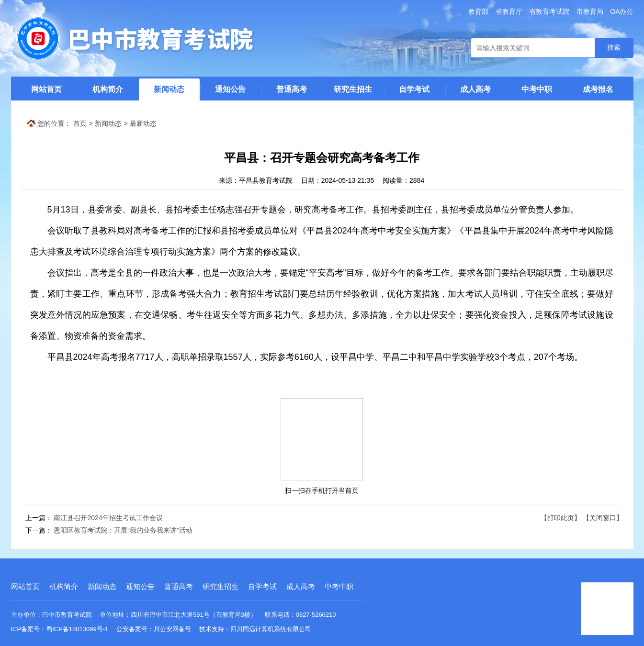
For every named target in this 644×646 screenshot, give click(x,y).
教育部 (478, 11)
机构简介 (108, 89)
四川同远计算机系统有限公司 (271, 629)
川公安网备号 (172, 629)
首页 (80, 123)
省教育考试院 (549, 11)
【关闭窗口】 (603, 518)
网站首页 (46, 89)
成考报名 (598, 89)
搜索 (614, 47)
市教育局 (590, 11)
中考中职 (537, 89)
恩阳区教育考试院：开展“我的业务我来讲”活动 (123, 530)
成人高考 (475, 89)
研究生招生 (353, 89)
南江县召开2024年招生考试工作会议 (108, 518)
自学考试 (414, 89)
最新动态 (143, 123)
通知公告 (230, 89)
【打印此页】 (561, 518)
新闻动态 (169, 89)
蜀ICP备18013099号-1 (77, 629)
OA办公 (621, 11)
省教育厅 (509, 11)
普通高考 (292, 89)
